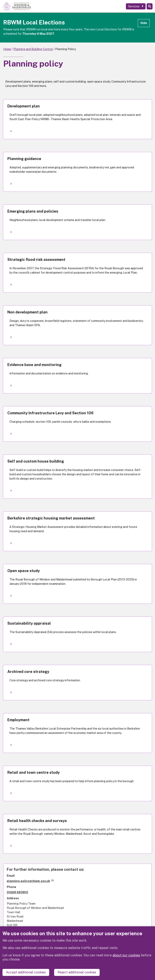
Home (7, 49)
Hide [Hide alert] (144, 23)
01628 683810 (17, 892)
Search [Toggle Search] (150, 6)
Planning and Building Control (33, 49)
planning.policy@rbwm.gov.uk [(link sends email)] (30, 881)
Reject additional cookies (77, 972)
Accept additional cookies (26, 972)
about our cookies (126, 955)
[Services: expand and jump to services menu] (136, 6)
